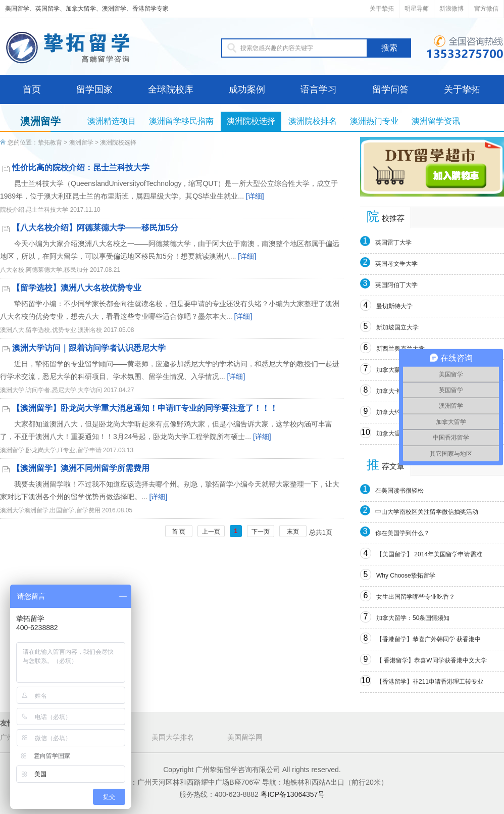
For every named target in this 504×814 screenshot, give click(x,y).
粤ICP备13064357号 (293, 794)
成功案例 (247, 89)
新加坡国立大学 (397, 327)
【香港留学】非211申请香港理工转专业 (430, 682)
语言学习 (319, 89)
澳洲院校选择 (251, 121)
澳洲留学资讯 (436, 121)
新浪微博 (451, 9)
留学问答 (390, 89)
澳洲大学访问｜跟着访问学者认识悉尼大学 (89, 348)
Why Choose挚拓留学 (406, 576)
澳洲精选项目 (112, 121)
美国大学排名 (173, 737)
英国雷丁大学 (393, 243)
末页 (293, 532)
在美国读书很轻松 (399, 491)
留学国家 (94, 89)
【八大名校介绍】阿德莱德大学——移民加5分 (95, 228)
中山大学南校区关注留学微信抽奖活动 (427, 512)
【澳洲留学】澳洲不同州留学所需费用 (81, 468)
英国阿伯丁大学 (396, 285)
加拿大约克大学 (397, 412)
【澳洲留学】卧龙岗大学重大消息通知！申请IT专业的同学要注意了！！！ (145, 408)
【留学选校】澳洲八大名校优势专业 (77, 288)
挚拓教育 (50, 142)
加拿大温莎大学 (397, 434)
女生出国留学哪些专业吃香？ (416, 597)
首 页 (179, 532)
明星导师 (417, 9)
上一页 (211, 532)
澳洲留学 (81, 142)
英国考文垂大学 (396, 264)
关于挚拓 (382, 9)
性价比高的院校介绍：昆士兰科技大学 (81, 167)
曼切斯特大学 (394, 306)
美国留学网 (245, 737)
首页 (32, 89)
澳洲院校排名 (313, 121)
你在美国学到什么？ (402, 533)
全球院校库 (171, 89)
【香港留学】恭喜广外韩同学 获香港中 (429, 639)
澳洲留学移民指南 (181, 121)
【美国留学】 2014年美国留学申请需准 (429, 554)
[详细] (255, 196)
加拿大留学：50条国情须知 (413, 618)
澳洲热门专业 (374, 121)
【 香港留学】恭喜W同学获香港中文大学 (432, 660)
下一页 (261, 532)
